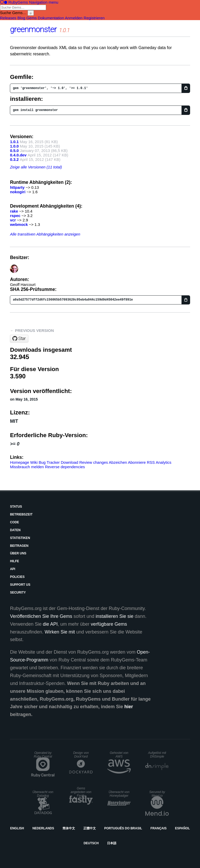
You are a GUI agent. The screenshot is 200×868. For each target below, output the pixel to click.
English (17, 828)
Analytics (164, 462)
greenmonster (33, 29)
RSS (151, 462)
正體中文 (90, 828)
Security (18, 593)
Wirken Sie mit (60, 632)
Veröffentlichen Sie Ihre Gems (41, 616)
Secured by (157, 794)
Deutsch (91, 843)
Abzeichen (118, 462)
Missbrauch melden (27, 467)
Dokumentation (51, 18)
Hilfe (14, 561)
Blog (21, 18)
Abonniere (137, 462)
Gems (32, 18)
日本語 (112, 843)
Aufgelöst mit (157, 755)
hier (129, 707)
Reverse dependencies (65, 467)
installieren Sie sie (114, 616)
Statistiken (20, 538)
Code (14, 522)
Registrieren (94, 18)
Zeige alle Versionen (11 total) (36, 167)
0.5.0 (14, 151)
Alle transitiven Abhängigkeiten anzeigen (45, 234)
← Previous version (32, 330)
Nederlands (43, 828)
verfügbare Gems (109, 624)
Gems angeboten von (81, 792)
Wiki (34, 462)
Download (70, 462)
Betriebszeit (21, 514)
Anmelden (74, 18)
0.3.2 (14, 159)
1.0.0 (14, 146)
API (12, 569)
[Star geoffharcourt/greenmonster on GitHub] (19, 339)
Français (159, 828)
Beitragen (19, 546)
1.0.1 (14, 142)
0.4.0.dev (18, 155)
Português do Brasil (123, 828)
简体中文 (69, 828)
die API (50, 624)
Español (182, 828)
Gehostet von (119, 755)
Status (16, 507)
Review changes (93, 462)
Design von (81, 755)
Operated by (43, 755)
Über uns (18, 553)
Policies (17, 577)
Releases (8, 18)
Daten (15, 530)
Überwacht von (43, 794)
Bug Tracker (49, 462)
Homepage (19, 462)
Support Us (20, 585)
